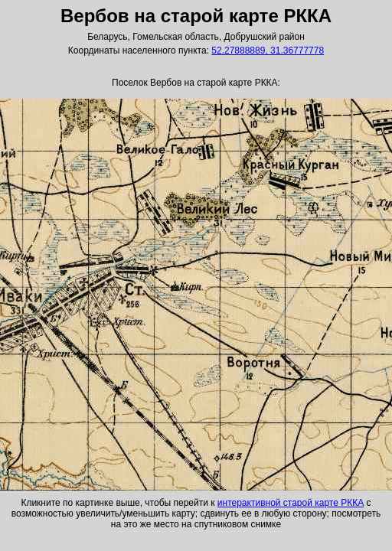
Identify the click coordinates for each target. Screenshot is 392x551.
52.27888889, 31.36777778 (268, 51)
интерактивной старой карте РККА (291, 503)
